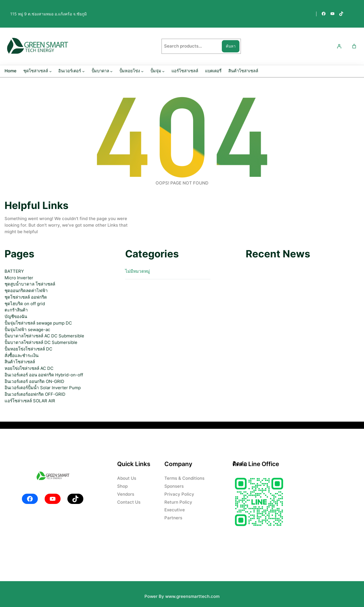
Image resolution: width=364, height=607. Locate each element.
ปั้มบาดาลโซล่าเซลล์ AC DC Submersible (44, 336)
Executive (175, 510)
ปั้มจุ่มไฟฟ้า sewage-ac (27, 330)
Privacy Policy (179, 494)
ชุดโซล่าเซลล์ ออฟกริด (26, 297)
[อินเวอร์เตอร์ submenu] (83, 71)
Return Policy (178, 502)
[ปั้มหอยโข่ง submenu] (142, 71)
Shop (122, 486)
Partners (173, 518)
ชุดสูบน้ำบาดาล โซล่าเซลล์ (30, 284)
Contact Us (129, 502)
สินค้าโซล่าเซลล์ (20, 362)
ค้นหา (231, 46)
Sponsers (174, 486)
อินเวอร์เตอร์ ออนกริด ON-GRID (34, 381)
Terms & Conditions (184, 478)
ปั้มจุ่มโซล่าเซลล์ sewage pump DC (38, 323)
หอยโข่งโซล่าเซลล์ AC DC (29, 368)
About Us (127, 478)
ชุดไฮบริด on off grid (25, 304)
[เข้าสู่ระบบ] (339, 46)
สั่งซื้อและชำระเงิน (21, 355)
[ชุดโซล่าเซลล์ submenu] (50, 71)
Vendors (126, 494)
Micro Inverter (19, 278)
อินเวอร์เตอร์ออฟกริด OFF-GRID (35, 394)
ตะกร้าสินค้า (16, 310)
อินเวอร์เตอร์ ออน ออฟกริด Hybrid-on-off (44, 375)
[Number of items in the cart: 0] (354, 46)
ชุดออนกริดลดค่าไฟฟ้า (26, 291)
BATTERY (14, 271)
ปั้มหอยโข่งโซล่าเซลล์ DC (28, 349)
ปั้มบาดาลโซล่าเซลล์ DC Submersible (41, 342)
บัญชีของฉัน (16, 316)
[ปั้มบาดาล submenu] (111, 71)
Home (11, 71)
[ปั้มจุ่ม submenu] (163, 71)
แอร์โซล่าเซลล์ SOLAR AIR (30, 401)
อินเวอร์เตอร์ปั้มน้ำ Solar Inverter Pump (43, 388)
